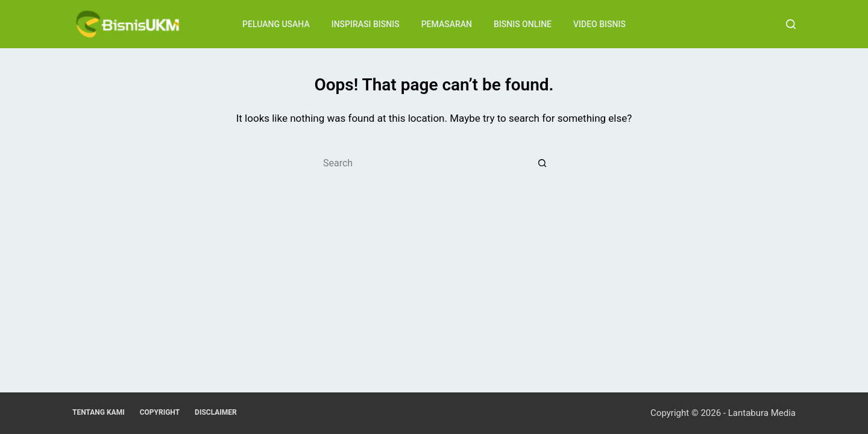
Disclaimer (216, 412)
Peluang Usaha (276, 24)
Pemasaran (447, 24)
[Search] (791, 24)
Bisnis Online (523, 24)
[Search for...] (422, 163)
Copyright (160, 412)
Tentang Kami (99, 412)
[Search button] (542, 163)
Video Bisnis (599, 24)
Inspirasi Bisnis (366, 24)
